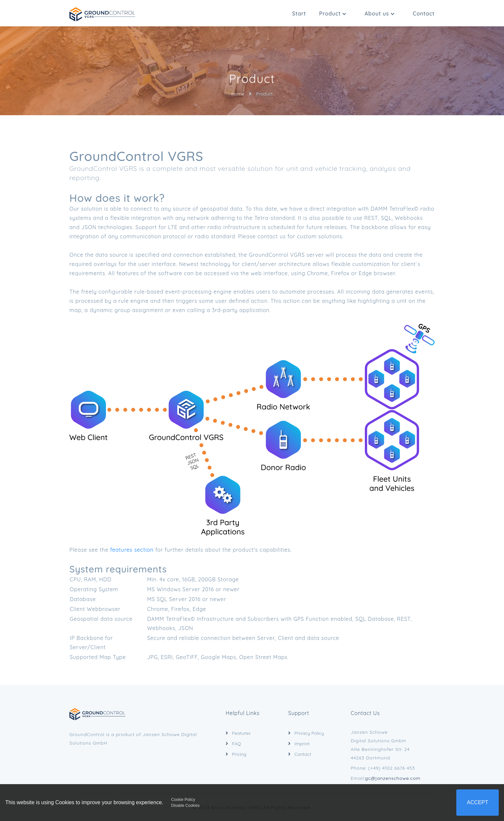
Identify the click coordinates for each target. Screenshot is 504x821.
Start (299, 13)
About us (380, 13)
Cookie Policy (183, 800)
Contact (424, 13)
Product (333, 13)
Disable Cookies (185, 806)
